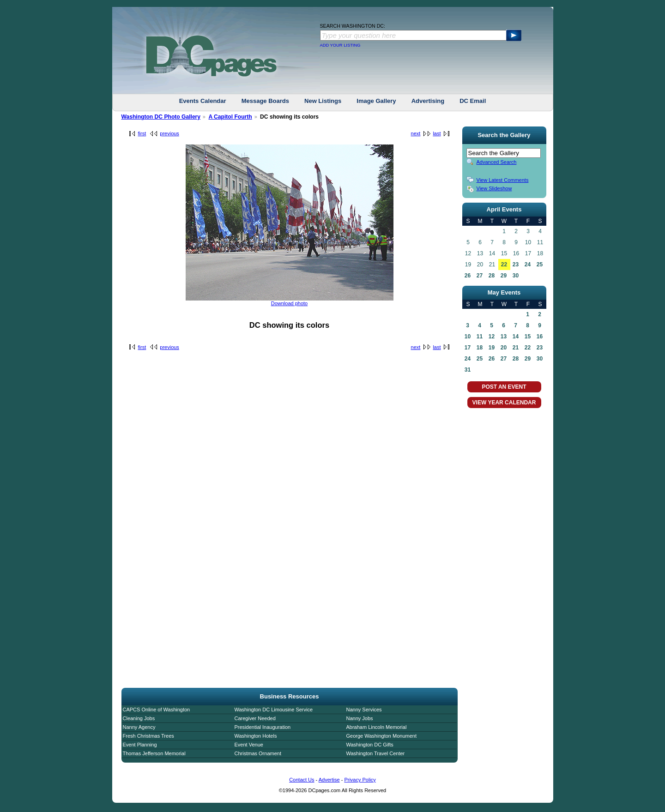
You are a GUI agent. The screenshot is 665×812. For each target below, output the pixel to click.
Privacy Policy (360, 780)
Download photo (290, 303)
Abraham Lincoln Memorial (377, 727)
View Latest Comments (503, 180)
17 (468, 348)
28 (492, 276)
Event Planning (140, 745)
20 (504, 348)
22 (504, 265)
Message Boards (265, 101)
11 (480, 337)
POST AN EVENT (504, 387)
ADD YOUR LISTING (340, 45)
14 (516, 337)
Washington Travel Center (376, 753)
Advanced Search (497, 162)
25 (540, 265)
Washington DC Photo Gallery (161, 117)
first (142, 133)
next (416, 133)
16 (540, 337)
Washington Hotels (256, 736)
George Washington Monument (381, 736)
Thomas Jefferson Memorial (154, 753)
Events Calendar (203, 101)
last (437, 133)
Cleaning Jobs (139, 718)
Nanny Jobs (360, 718)
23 (516, 265)
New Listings (323, 101)
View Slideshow (494, 188)
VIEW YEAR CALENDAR (504, 403)
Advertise (329, 780)
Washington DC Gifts (370, 745)
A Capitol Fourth (230, 117)
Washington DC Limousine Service (274, 710)
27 (480, 276)
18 (480, 348)
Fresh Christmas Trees (148, 736)
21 (516, 348)
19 (492, 348)
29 (504, 276)
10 (468, 337)
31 (468, 370)
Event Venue (249, 745)
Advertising (428, 101)
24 (528, 265)
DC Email (473, 101)
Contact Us (302, 780)
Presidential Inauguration (263, 727)
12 (492, 337)
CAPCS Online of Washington (157, 710)
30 (516, 276)
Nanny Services (364, 710)
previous (169, 133)
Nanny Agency (139, 727)
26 (468, 276)
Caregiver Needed (255, 718)
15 (528, 337)
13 (504, 337)
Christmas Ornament (258, 753)
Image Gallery (376, 101)
